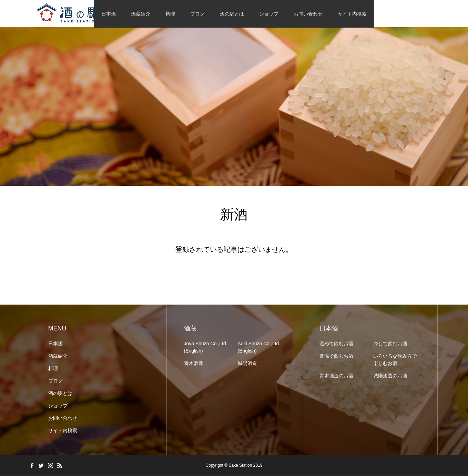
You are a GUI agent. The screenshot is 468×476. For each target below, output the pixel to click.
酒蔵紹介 (141, 14)
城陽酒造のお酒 (390, 376)
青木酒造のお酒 (336, 376)
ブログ (197, 14)
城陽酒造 (247, 364)
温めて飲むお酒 (336, 344)
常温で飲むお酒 (336, 356)
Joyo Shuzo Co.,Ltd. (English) (206, 348)
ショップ (269, 14)
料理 (170, 14)
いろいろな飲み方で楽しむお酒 (395, 360)
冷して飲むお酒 (390, 344)
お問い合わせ (308, 14)
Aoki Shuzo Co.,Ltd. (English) (259, 348)
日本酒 (55, 344)
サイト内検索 (352, 14)
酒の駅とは (232, 14)
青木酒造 (194, 364)
